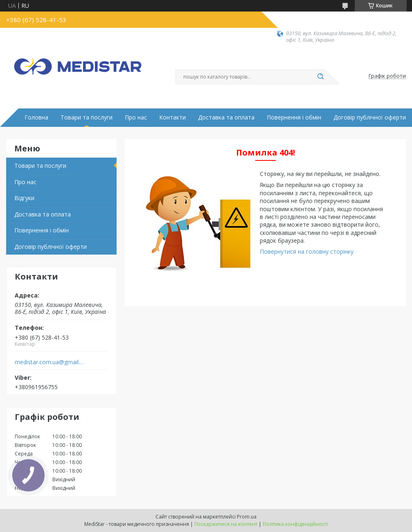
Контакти (172, 117)
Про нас (136, 117)
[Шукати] (321, 77)
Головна (36, 117)
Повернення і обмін (294, 117)
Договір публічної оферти (370, 117)
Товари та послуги (87, 117)
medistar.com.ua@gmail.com (51, 362)
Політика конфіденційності (295, 524)
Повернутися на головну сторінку (307, 251)
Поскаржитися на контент (226, 524)
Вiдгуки (24, 198)
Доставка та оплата (226, 117)
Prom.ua (247, 517)
